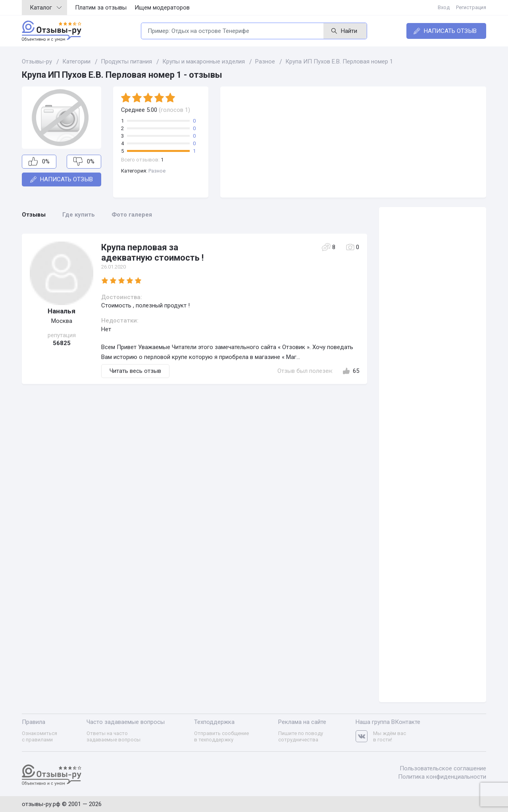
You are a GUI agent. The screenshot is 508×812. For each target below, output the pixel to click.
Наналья (62, 311)
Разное (157, 171)
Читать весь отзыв (135, 371)
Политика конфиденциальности (442, 777)
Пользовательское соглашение (443, 768)
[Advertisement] (353, 142)
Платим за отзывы (101, 8)
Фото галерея (132, 215)
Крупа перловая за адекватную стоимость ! (152, 252)
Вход (444, 7)
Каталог (46, 8)
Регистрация (471, 7)
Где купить (79, 215)
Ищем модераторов (162, 8)
